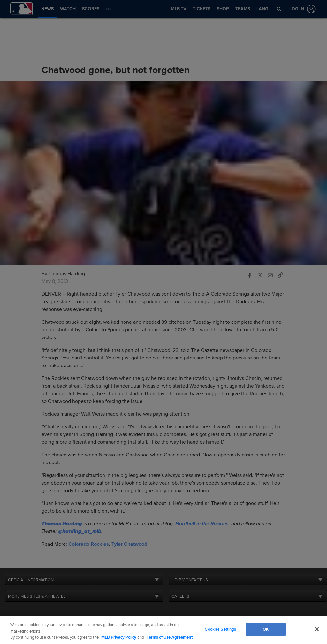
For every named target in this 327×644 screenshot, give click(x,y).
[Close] (317, 629)
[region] (163, 630)
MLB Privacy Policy (119, 637)
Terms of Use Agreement (170, 637)
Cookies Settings (220, 629)
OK (266, 629)
